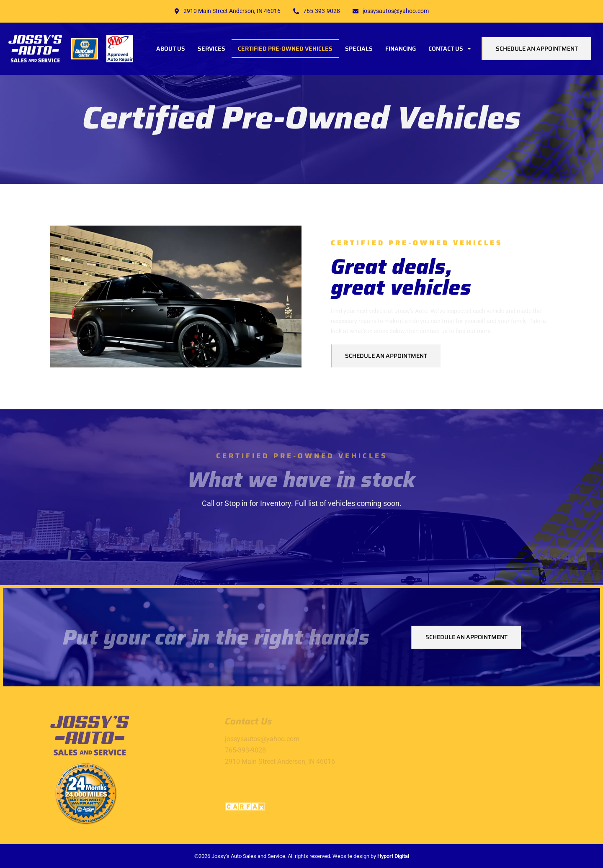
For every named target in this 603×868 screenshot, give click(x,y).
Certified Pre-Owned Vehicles (285, 49)
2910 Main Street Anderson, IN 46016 (228, 11)
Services (211, 49)
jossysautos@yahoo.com (391, 11)
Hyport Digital (393, 856)
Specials (359, 49)
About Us (171, 49)
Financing (401, 49)
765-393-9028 (317, 11)
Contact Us (450, 49)
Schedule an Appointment (537, 49)
